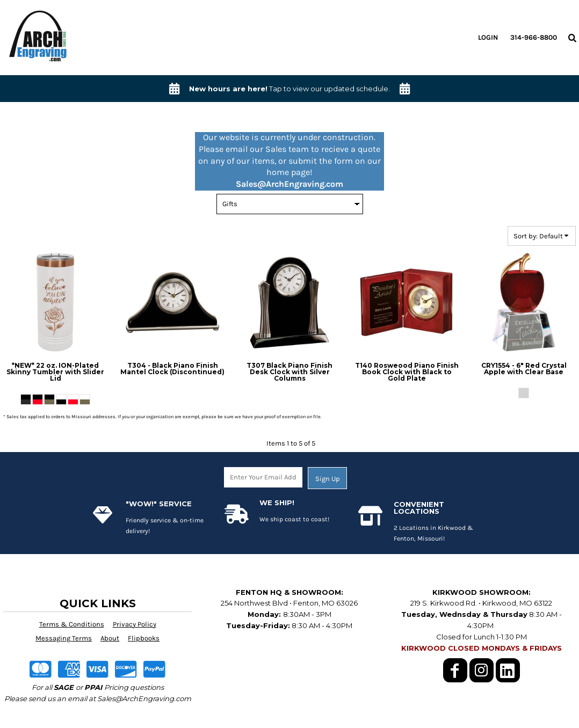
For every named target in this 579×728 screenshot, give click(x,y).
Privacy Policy (135, 624)
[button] (572, 38)
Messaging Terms (64, 638)
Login (488, 37)
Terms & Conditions (72, 624)
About (110, 638)
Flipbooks (144, 638)
